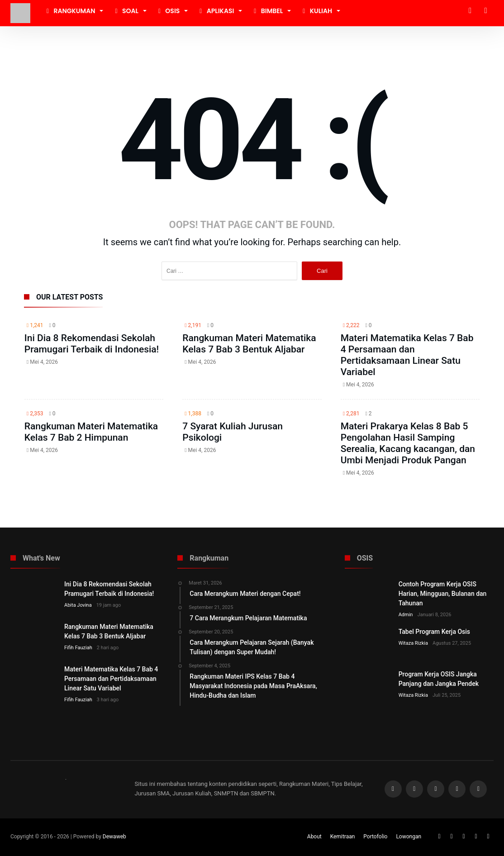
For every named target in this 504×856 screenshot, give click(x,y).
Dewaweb (114, 837)
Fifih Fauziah (78, 648)
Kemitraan (343, 837)
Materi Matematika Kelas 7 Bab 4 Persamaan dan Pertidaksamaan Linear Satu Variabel (407, 355)
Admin (406, 615)
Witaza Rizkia (413, 643)
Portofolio (375, 837)
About (314, 837)
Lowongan (409, 837)
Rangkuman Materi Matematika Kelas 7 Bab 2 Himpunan (91, 432)
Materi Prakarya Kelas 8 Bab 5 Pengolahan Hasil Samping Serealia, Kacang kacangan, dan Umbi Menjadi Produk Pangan (408, 443)
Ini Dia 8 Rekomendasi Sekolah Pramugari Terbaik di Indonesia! (92, 344)
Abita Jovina (78, 605)
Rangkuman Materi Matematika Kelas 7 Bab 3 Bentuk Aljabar (249, 344)
